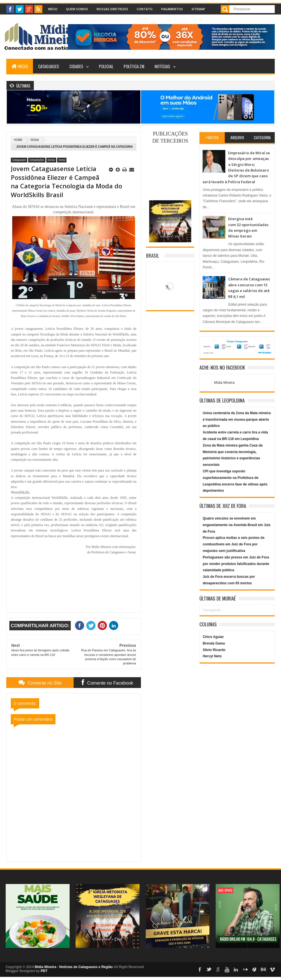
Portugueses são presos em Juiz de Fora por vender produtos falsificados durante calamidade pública (236, 564)
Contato (145, 9)
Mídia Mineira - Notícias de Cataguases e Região (74, 967)
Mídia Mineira (224, 383)
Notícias (162, 66)
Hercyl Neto (212, 656)
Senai (35, 140)
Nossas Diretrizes (112, 9)
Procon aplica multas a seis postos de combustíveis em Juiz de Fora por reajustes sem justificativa (233, 544)
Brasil (153, 256)
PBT (44, 971)
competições (37, 160)
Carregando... (213, 610)
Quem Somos (77, 9)
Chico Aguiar (213, 637)
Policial (106, 66)
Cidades (76, 66)
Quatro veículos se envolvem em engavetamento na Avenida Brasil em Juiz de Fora (237, 525)
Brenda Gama (214, 643)
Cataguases (49, 66)
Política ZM (134, 66)
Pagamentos (172, 9)
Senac (51, 160)
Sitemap (198, 9)
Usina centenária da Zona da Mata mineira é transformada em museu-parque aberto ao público (237, 420)
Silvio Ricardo (214, 650)
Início (53, 9)
